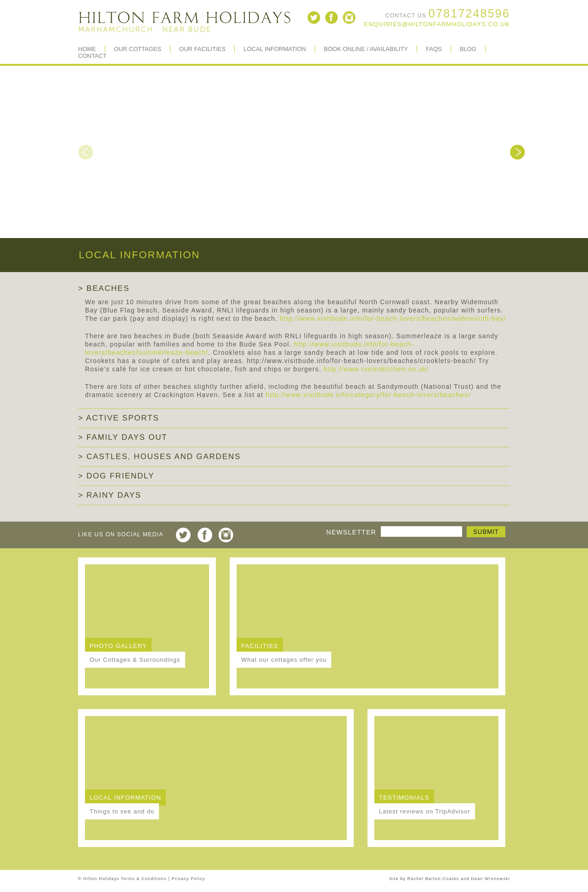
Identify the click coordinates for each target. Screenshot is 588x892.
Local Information (275, 49)
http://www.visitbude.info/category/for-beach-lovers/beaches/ (368, 395)
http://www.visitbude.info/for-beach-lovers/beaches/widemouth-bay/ (393, 318)
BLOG (468, 49)
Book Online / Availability (366, 49)
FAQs (434, 49)
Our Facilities (202, 49)
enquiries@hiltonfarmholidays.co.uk (437, 24)
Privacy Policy (189, 879)
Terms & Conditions (144, 879)
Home (87, 49)
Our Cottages (138, 49)
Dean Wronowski (490, 879)
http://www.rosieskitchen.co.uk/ (376, 369)
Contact (92, 56)
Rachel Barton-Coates (433, 879)
